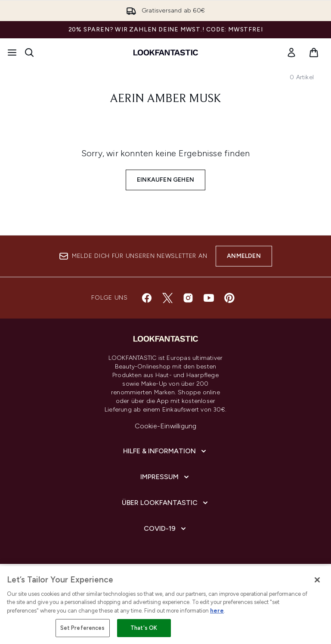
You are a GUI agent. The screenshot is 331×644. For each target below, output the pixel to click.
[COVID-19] (166, 529)
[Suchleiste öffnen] (29, 53)
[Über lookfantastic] (166, 503)
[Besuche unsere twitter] (167, 298)
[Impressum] (165, 477)
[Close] (317, 580)
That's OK (144, 628)
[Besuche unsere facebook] (147, 298)
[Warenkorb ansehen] (314, 53)
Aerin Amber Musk (165, 99)
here (217, 611)
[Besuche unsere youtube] (209, 298)
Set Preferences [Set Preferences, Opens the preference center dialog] (83, 628)
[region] (165, 605)
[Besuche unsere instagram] (188, 298)
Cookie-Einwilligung (166, 426)
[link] (291, 53)
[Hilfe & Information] (165, 451)
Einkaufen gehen (165, 180)
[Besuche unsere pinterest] (229, 298)
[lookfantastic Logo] (166, 53)
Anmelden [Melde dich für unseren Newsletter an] (244, 256)
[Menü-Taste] (12, 53)
